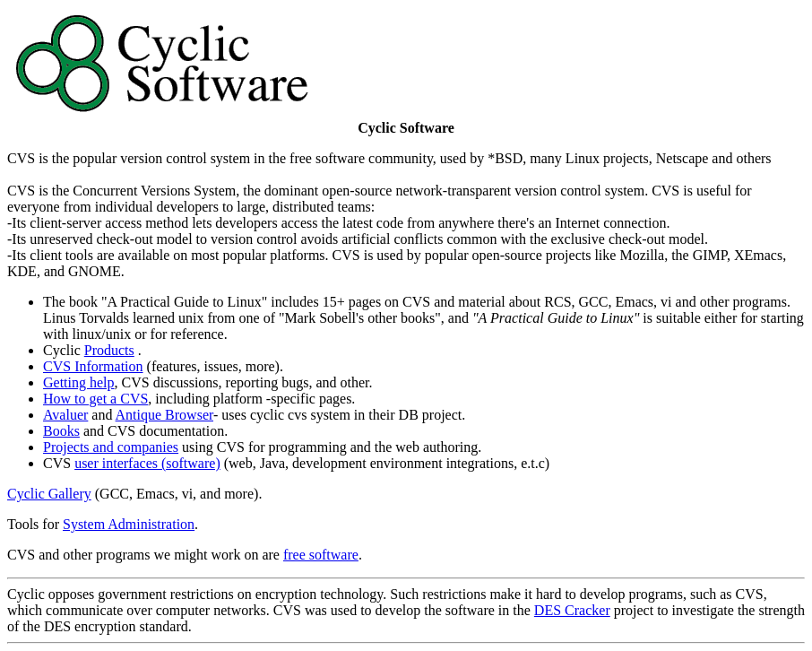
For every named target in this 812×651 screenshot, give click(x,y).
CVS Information (93, 366)
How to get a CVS (95, 399)
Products (109, 350)
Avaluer (65, 415)
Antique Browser (164, 415)
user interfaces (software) (147, 463)
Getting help (79, 382)
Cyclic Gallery (49, 494)
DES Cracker (572, 610)
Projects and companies (111, 447)
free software (321, 555)
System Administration (129, 524)
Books (61, 431)
